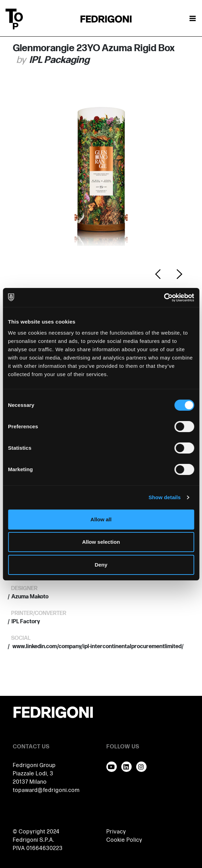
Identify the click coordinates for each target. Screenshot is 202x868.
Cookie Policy (124, 840)
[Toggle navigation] (193, 19)
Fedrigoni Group (34, 766)
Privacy (116, 832)
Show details (165, 497)
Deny (101, 565)
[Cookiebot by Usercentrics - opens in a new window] (164, 298)
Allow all (101, 519)
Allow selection (101, 542)
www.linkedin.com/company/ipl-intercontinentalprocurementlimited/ (98, 647)
